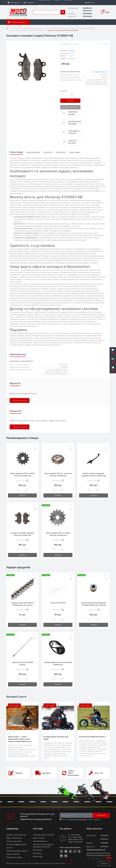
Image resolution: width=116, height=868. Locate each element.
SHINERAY (71, 51)
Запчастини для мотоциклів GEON (83, 28)
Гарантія (19, 773)
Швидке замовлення (70, 107)
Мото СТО (99, 773)
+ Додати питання (20, 427)
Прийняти (104, 863)
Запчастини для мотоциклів (58, 28)
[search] (63, 12)
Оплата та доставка (72, 142)
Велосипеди (38, 856)
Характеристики (33, 152)
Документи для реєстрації (75, 122)
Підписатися (101, 815)
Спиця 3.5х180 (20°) (58, 603)
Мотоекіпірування (40, 841)
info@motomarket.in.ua (96, 850)
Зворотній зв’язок (13, 854)
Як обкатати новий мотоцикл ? (92, 737)
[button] (30, 3)
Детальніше (69, 863)
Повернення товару (14, 857)
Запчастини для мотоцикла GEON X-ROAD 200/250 (27, 30)
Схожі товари (75, 152)
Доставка (46, 773)
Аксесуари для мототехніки (43, 835)
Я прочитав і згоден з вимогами (81, 819)
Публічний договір (73, 113)
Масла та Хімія (39, 838)
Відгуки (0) (48, 152)
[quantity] (22, 490)
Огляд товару (16, 152)
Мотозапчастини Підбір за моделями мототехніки (28, 28)
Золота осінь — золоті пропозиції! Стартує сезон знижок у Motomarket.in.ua (20, 739)
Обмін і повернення (14, 838)
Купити (70, 101)
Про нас (9, 848)
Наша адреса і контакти (74, 132)
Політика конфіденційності (78, 819)
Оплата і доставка (45, 5)
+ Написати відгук (20, 400)
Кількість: (64, 91)
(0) (78, 44)
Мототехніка (38, 850)
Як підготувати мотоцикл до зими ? (56, 738)
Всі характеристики (100, 72)
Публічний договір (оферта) (17, 851)
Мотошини (37, 853)
